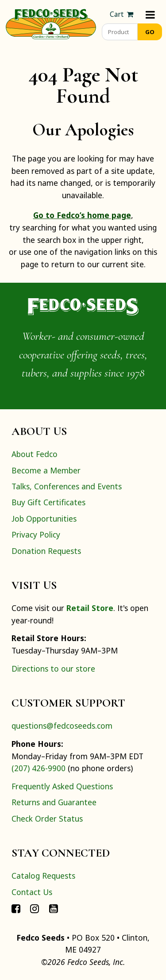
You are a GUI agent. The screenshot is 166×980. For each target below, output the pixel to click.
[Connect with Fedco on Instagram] (35, 908)
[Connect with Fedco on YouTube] (54, 908)
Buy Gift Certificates (48, 502)
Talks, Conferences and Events (67, 486)
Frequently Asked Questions (62, 786)
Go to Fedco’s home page (82, 215)
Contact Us (32, 892)
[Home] (51, 23)
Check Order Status (47, 819)
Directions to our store (53, 669)
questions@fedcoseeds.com (62, 726)
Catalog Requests (43, 876)
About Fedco (35, 454)
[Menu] (150, 14)
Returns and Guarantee (54, 802)
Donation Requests (46, 551)
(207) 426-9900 (39, 768)
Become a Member (46, 470)
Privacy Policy (36, 534)
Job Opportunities (44, 519)
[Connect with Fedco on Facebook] (16, 908)
